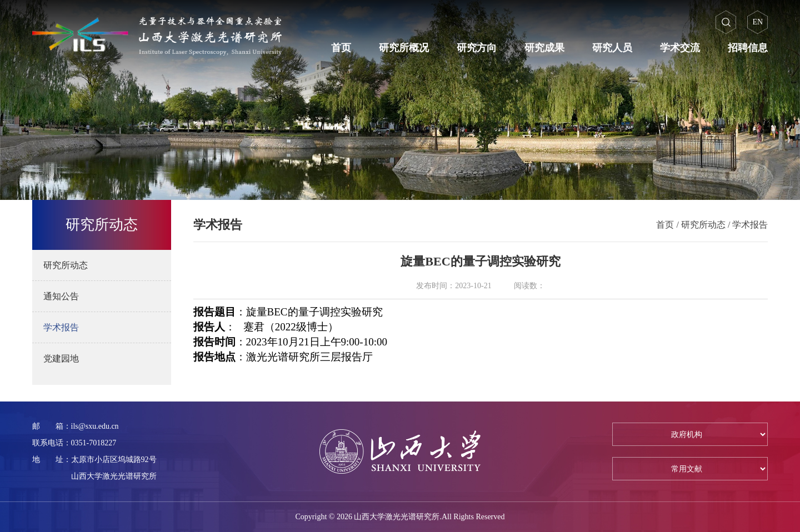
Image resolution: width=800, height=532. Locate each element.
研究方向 (477, 48)
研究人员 (612, 48)
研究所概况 (404, 48)
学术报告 (750, 225)
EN (758, 22)
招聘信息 (748, 48)
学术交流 (680, 48)
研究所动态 (703, 225)
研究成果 (544, 48)
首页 (341, 48)
